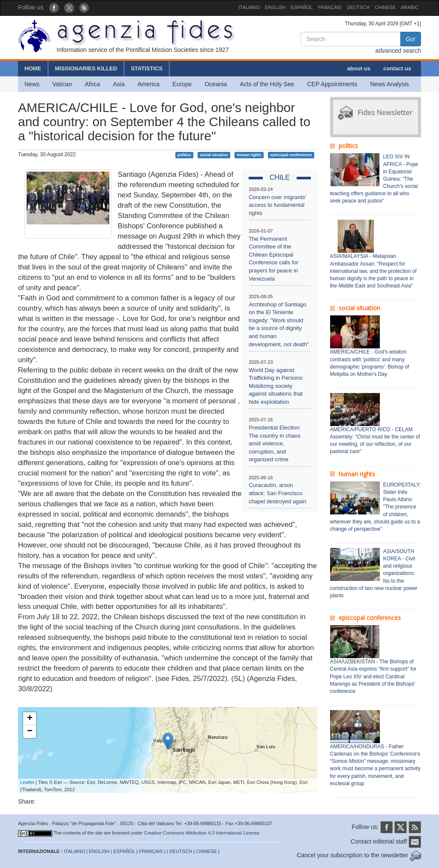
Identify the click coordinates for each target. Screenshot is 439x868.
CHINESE (385, 7)
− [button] (30, 732)
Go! (410, 39)
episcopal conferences (291, 155)
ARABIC (410, 7)
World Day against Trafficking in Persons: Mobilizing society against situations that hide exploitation (276, 386)
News (32, 84)
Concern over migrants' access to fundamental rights (277, 205)
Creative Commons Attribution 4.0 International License (202, 833)
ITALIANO (249, 7)
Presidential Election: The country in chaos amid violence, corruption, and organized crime (275, 443)
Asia (119, 84)
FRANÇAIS (330, 7)
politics (184, 155)
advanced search (398, 51)
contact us (397, 68)
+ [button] (30, 719)
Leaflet (27, 782)
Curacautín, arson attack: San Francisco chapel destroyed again (277, 493)
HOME (33, 68)
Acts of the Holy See (267, 84)
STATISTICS (147, 68)
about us (359, 68)
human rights (249, 155)
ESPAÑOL (302, 7)
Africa (93, 84)
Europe (182, 84)
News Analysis (390, 84)
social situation (214, 155)
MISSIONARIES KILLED (86, 68)
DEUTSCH (358, 7)
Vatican (62, 84)
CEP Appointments (332, 84)
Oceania (216, 84)
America (149, 84)
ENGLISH (275, 7)
